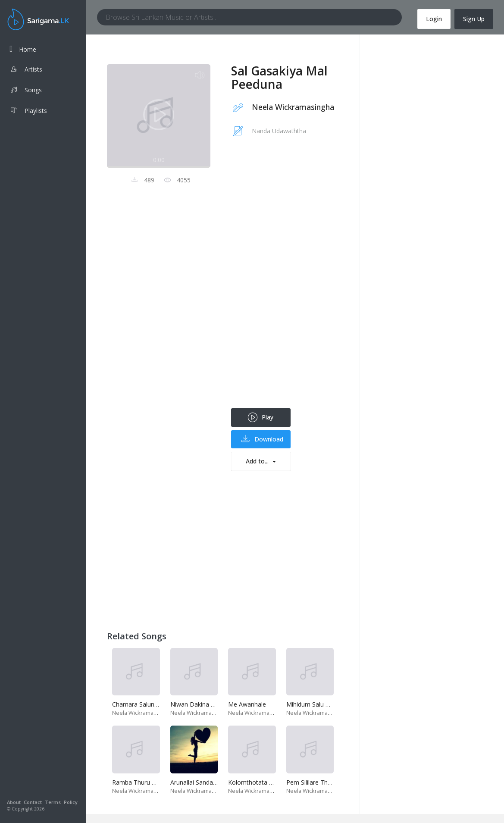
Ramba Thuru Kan (137, 782)
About (14, 802)
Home (23, 49)
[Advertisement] (285, 279)
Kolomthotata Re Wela (260, 782)
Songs (26, 91)
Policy (71, 802)
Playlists (28, 112)
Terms (53, 802)
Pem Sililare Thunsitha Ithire (325, 782)
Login (434, 19)
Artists (26, 70)
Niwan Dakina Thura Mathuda (212, 704)
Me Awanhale (247, 704)
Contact (33, 802)
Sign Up (474, 19)
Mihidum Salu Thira (313, 704)
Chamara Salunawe (139, 704)
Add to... (258, 461)
